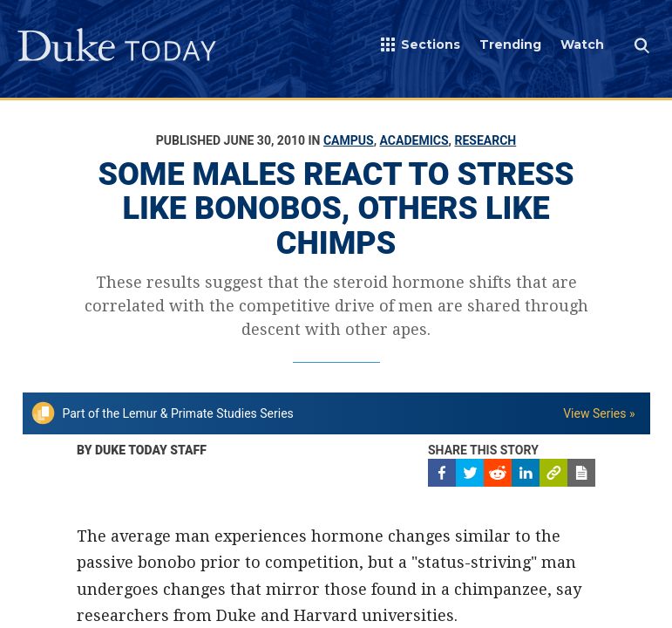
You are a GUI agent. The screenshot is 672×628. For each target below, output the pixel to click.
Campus (349, 140)
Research (485, 140)
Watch (582, 44)
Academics (414, 140)
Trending (510, 44)
